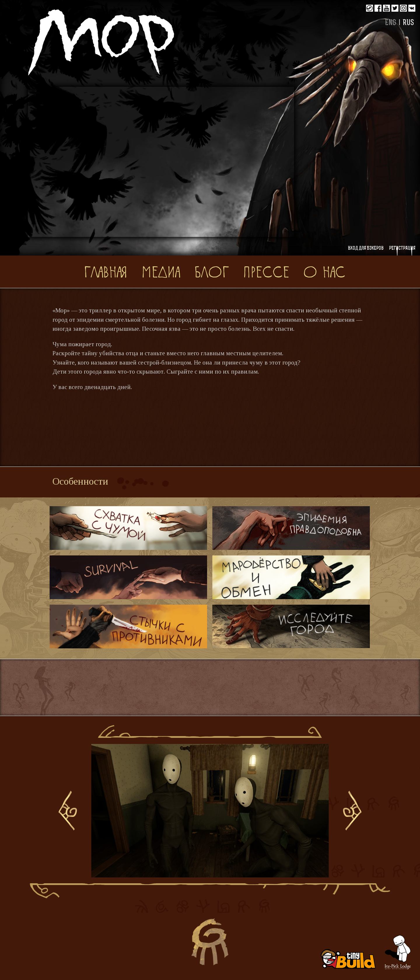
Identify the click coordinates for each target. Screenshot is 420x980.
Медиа (161, 271)
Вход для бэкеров (366, 248)
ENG (391, 23)
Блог (211, 271)
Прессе (266, 271)
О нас (324, 271)
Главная (106, 271)
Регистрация (402, 248)
